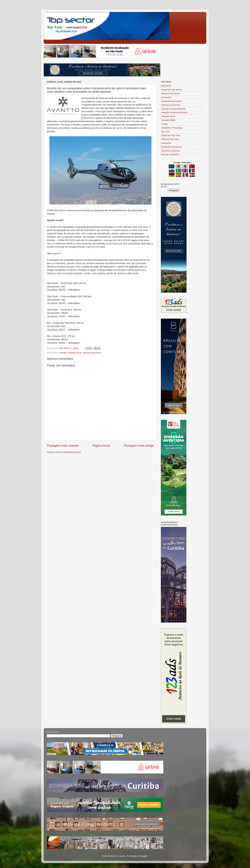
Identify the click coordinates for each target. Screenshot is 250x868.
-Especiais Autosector (171, 147)
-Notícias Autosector (171, 151)
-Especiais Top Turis (171, 135)
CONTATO (166, 86)
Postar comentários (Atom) (68, 452)
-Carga (164, 124)
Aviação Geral (75, 353)
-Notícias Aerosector (171, 105)
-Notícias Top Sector (171, 93)
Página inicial (101, 446)
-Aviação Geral (168, 116)
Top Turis (165, 132)
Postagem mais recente (63, 446)
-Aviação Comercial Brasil (173, 109)
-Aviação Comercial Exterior (174, 112)
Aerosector (166, 97)
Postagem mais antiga (139, 446)
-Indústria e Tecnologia (172, 128)
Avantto (63, 353)
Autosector (166, 143)
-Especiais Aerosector (171, 101)
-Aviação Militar (168, 120)
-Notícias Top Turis (170, 139)
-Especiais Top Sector (171, 90)
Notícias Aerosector (92, 353)
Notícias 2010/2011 (170, 155)
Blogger (144, 856)
